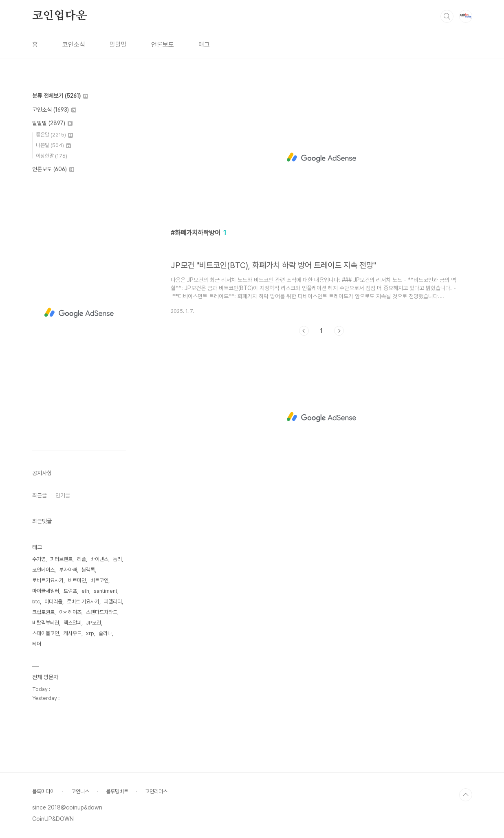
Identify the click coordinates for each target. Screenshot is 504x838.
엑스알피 (73, 623)
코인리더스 (156, 791)
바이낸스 (99, 559)
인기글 (63, 495)
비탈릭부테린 (46, 623)
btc (36, 602)
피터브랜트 (61, 559)
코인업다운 (59, 16)
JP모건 (94, 623)
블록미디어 (43, 791)
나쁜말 (53, 145)
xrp (90, 633)
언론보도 (163, 45)
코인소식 (74, 45)
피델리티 (113, 602)
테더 (37, 644)
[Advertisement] (321, 158)
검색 (447, 16)
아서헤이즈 (70, 612)
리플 (81, 559)
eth (85, 591)
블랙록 (88, 570)
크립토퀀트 (43, 612)
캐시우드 (73, 633)
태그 (204, 45)
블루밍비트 (117, 791)
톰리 (117, 559)
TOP (466, 795)
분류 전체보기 (60, 96)
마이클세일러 (46, 591)
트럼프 (70, 591)
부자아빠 (68, 570)
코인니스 (80, 791)
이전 (304, 331)
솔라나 (105, 633)
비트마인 (77, 580)
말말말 (118, 45)
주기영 (39, 559)
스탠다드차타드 (102, 612)
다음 (339, 331)
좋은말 (54, 135)
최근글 (40, 495)
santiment (106, 591)
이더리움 (53, 602)
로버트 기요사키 (83, 602)
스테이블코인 (46, 633)
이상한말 (52, 156)
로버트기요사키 (48, 580)
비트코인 (99, 580)
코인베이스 (43, 570)
